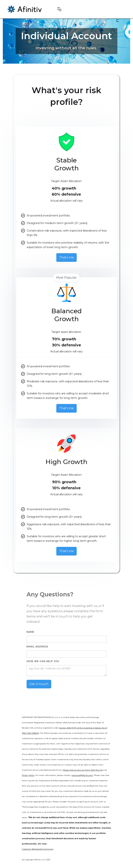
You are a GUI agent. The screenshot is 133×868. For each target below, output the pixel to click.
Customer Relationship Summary (38, 849)
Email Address (37, 647)
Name (30, 632)
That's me (66, 257)
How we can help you (43, 661)
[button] (59, 9)
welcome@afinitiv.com (82, 775)
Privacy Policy (28, 775)
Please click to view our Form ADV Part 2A (83, 770)
